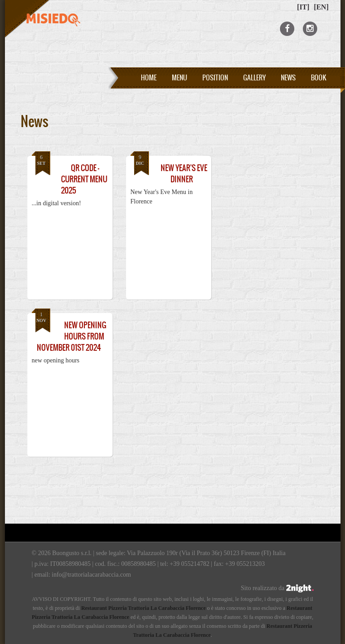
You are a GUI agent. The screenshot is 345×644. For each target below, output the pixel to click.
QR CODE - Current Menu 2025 (84, 179)
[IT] (303, 7)
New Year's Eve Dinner (184, 174)
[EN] (321, 7)
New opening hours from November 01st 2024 (72, 336)
